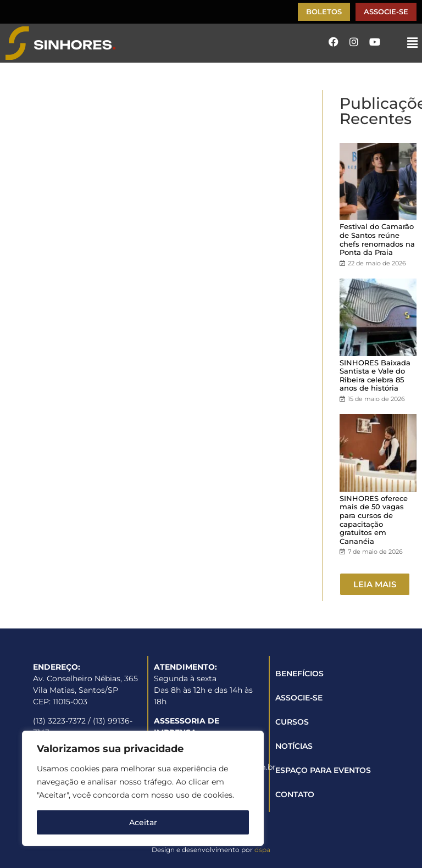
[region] (143, 788)
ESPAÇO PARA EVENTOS (323, 770)
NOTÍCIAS (294, 746)
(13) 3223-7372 (59, 721)
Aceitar (143, 822)
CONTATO (295, 794)
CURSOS (292, 722)
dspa (262, 850)
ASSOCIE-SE (299, 698)
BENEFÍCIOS (299, 674)
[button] (413, 43)
